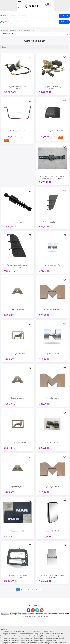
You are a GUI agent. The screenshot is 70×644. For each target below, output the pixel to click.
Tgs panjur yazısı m (52, 398)
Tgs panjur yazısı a (18, 398)
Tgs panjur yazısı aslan (18, 354)
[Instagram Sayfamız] (33, 609)
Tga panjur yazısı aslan (18, 442)
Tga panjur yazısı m (52, 487)
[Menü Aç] (19, 3)
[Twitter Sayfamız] (37, 609)
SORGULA (65, 16)
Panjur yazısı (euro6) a (18, 310)
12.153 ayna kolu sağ (18, 131)
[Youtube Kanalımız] (42, 609)
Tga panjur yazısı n (52, 442)
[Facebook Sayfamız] (29, 609)
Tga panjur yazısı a (18, 487)
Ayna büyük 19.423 (52, 531)
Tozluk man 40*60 (18, 531)
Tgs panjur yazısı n (52, 354)
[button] (19, 8)
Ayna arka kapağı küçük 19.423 (52, 131)
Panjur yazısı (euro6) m (52, 310)
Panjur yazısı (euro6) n (52, 265)
